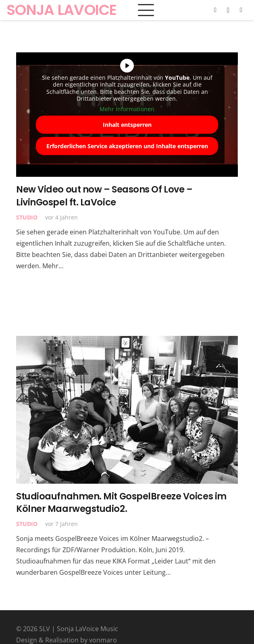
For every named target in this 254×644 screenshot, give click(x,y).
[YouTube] (241, 10)
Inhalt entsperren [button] (127, 125)
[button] (146, 10)
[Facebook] (215, 10)
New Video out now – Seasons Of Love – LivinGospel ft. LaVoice (104, 196)
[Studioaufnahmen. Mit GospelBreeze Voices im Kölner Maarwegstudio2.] (127, 410)
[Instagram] (228, 10)
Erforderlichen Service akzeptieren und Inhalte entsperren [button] (127, 146)
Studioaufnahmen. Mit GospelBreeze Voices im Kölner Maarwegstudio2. (121, 502)
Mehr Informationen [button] (127, 109)
